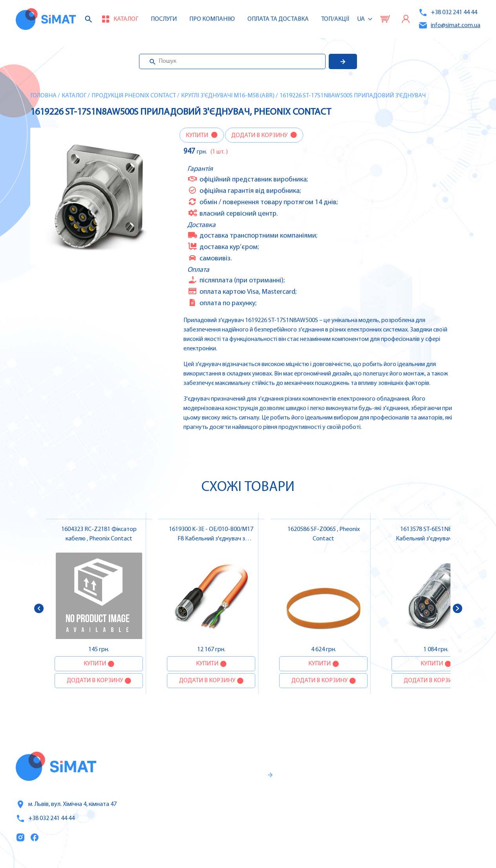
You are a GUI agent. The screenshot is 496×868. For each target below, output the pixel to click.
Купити (198, 136)
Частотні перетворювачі (443, 779)
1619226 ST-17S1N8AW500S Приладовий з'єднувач (353, 96)
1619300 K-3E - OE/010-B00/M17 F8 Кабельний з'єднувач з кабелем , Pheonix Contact (211, 539)
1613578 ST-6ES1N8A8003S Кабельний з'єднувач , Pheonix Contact (436, 539)
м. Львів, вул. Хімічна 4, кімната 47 (66, 804)
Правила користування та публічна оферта (218, 831)
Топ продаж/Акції (338, 829)
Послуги (164, 19)
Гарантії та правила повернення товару (227, 805)
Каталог (74, 96)
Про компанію (333, 796)
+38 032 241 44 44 (448, 13)
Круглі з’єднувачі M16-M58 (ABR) (228, 96)
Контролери (424, 762)
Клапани (419, 845)
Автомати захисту (434, 795)
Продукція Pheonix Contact (134, 96)
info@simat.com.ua (449, 25)
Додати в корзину (260, 136)
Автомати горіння (433, 828)
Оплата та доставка (278, 19)
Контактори (424, 812)
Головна (43, 96)
